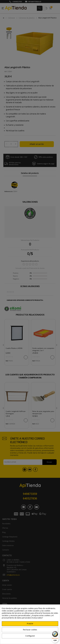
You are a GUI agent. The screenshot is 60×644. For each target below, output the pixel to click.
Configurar (30, 636)
